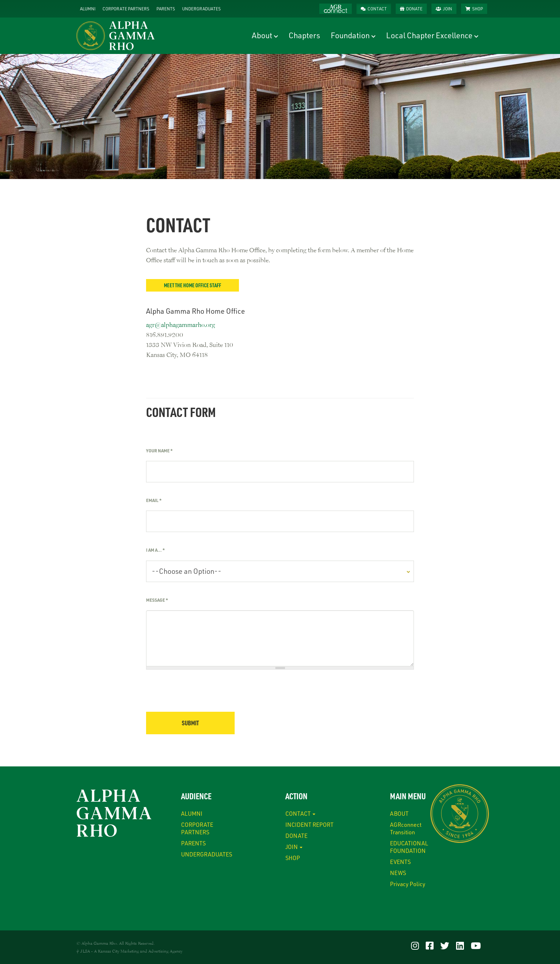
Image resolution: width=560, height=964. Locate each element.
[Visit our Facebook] (430, 945)
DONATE (414, 9)
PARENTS (166, 9)
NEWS (398, 873)
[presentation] (200, 698)
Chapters (304, 35)
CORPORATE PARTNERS (126, 9)
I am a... (155, 550)
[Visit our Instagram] (415, 945)
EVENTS (400, 862)
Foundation (350, 35)
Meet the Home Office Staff (192, 285)
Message (157, 600)
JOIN (447, 9)
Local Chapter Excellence (429, 35)
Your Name (159, 451)
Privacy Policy (408, 884)
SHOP (477, 9)
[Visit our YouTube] (476, 945)
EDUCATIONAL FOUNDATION (409, 847)
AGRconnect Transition (406, 828)
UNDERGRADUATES (201, 9)
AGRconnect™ (336, 9)
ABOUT (399, 813)
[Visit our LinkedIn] (460, 945)
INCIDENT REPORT (309, 824)
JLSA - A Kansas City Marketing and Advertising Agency (131, 951)
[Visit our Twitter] (445, 945)
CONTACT (377, 9)
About (262, 35)
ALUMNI (88, 9)
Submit (190, 723)
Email (154, 500)
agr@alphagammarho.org (181, 324)
